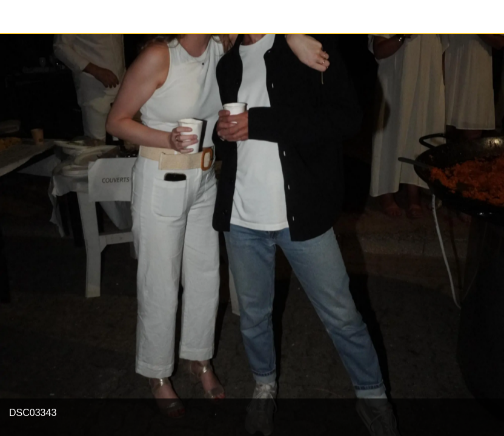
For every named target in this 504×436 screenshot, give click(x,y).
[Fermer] (17, 17)
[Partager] (487, 17)
